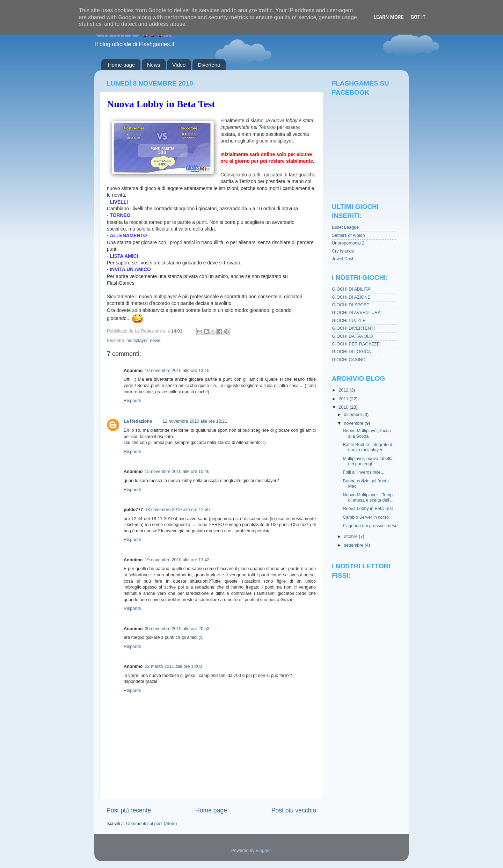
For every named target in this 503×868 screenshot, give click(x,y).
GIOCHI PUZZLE (349, 321)
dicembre (354, 415)
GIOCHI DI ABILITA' (351, 289)
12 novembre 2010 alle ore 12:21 (195, 421)
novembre (355, 423)
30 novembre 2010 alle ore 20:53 (177, 629)
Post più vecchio (294, 810)
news (155, 341)
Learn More (388, 17)
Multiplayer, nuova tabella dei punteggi (367, 461)
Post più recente (129, 810)
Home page (122, 65)
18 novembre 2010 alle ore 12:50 (177, 510)
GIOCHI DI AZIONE (351, 297)
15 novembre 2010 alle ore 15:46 (177, 472)
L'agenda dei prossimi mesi (369, 526)
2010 (344, 407)
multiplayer (137, 341)
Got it (418, 17)
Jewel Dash (343, 259)
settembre (355, 545)
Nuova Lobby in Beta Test (161, 104)
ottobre (352, 537)
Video (179, 65)
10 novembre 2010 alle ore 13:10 (177, 371)
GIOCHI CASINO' (349, 360)
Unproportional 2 (348, 243)
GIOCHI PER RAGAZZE (356, 344)
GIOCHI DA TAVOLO (352, 336)
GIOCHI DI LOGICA (351, 352)
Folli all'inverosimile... (363, 472)
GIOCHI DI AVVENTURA (356, 313)
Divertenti (209, 65)
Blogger (263, 851)
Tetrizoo (267, 127)
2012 (344, 390)
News (154, 65)
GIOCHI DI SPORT (351, 305)
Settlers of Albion (348, 235)
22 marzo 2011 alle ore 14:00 (174, 666)
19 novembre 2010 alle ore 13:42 (177, 560)
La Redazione (138, 421)
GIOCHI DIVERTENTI (353, 328)
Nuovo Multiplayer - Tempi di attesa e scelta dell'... (368, 498)
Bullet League (345, 227)
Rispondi (132, 401)
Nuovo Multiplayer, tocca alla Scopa (367, 433)
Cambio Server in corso (366, 517)
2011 (344, 399)
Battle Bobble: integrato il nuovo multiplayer (367, 447)
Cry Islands (343, 251)
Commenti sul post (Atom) (152, 824)
